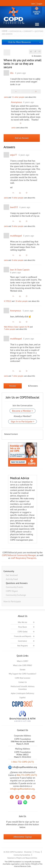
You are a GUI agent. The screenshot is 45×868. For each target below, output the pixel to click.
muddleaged (16, 236)
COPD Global (22, 632)
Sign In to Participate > (22, 422)
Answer (13, 386)
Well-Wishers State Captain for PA (17, 327)
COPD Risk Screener (23, 678)
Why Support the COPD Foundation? (22, 674)
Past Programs (22, 646)
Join (33, 4)
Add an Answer (22, 138)
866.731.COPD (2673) (27, 775)
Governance (22, 641)
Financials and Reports (23, 636)
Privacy (37, 852)
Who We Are (22, 622)
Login (40, 4)
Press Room (23, 627)
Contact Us (23, 682)
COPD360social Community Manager (19, 555)
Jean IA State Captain (20, 270)
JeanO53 (14, 207)
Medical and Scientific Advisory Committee (23, 688)
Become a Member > (22, 411)
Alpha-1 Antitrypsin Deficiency (22, 693)
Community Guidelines (22, 855)
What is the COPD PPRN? (23, 665)
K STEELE (8, 301)
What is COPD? (23, 661)
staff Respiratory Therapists (24, 558)
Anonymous (17, 102)
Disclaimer (28, 852)
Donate (37, 11)
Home (5, 31)
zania (6, 97)
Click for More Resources (19, 42)
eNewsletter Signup (23, 837)
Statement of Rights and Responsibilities (22, 858)
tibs (12, 73)
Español (22, 698)
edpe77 (14, 155)
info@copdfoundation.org (22, 789)
